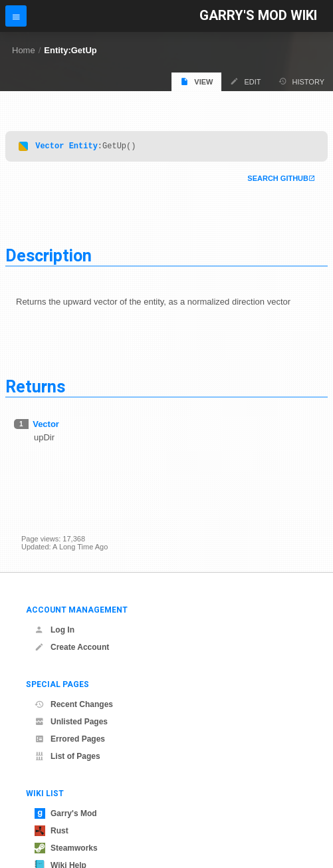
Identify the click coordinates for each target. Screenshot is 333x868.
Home (24, 50)
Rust (52, 831)
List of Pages (67, 756)
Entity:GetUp (70, 50)
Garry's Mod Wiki (258, 16)
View (196, 81)
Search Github (278, 180)
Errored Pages (70, 739)
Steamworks (66, 848)
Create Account (72, 647)
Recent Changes (74, 704)
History (302, 81)
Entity (83, 147)
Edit (245, 81)
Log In (55, 630)
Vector (50, 147)
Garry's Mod (66, 813)
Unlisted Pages (71, 722)
